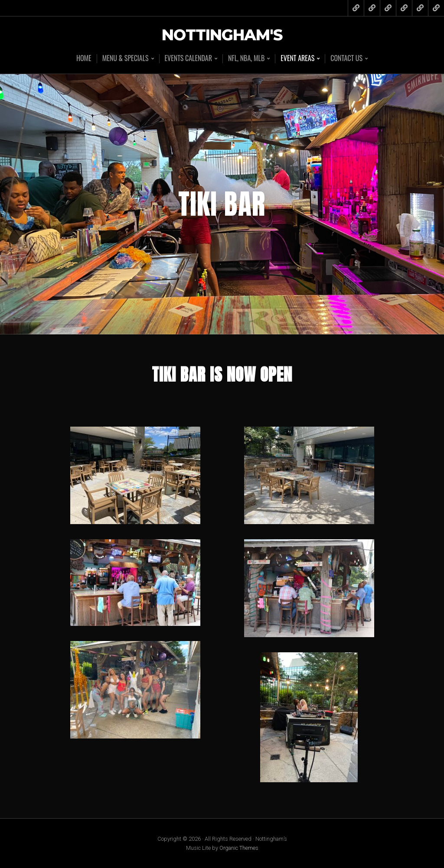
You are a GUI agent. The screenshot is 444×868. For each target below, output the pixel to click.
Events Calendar (188, 59)
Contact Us (346, 59)
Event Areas (297, 59)
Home (84, 58)
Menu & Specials (126, 59)
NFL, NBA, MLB (246, 59)
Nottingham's (222, 35)
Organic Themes (239, 848)
